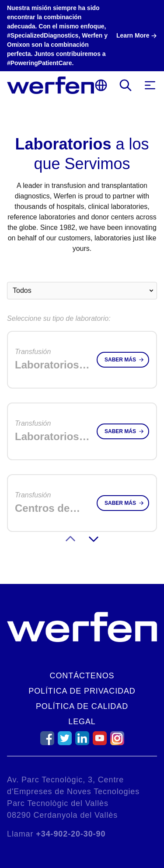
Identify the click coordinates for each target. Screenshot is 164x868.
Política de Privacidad (82, 691)
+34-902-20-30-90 (71, 834)
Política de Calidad (82, 706)
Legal (82, 722)
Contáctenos (82, 676)
